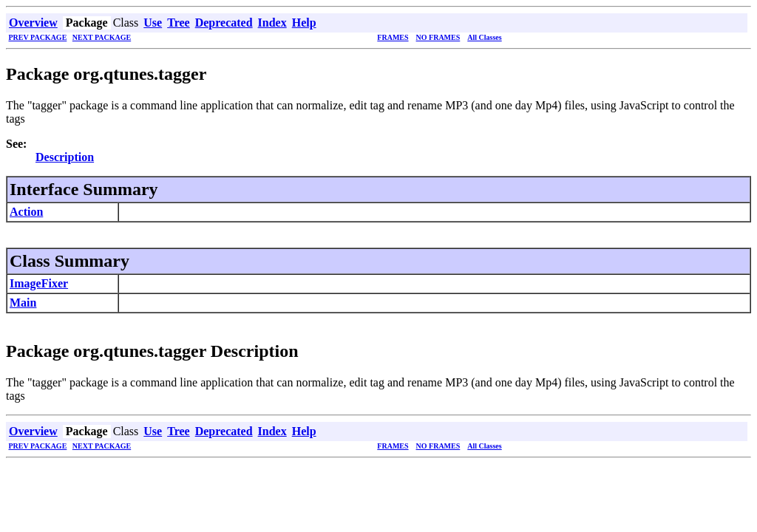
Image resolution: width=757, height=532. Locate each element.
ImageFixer (39, 283)
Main (23, 303)
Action (26, 212)
